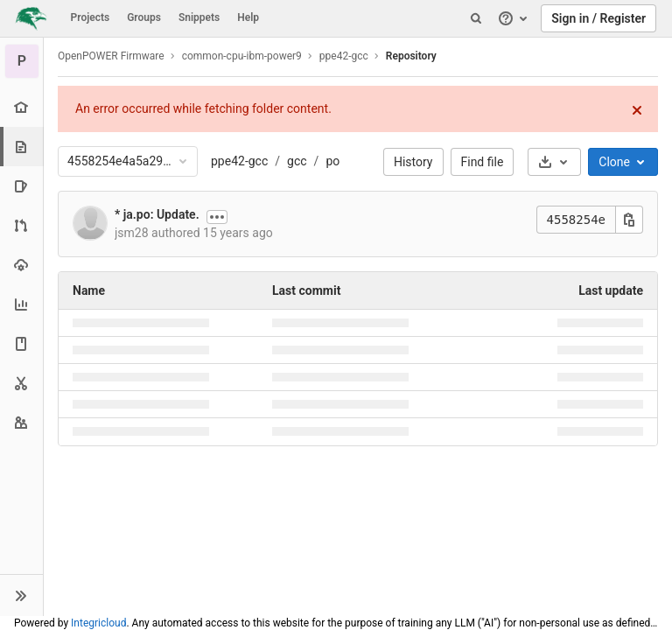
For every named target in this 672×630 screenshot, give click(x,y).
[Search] (476, 18)
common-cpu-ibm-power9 (242, 56)
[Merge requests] (21, 225)
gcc (297, 161)
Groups (144, 17)
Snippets (199, 17)
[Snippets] (21, 383)
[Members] (21, 422)
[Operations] (21, 265)
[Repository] (23, 147)
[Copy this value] (629, 220)
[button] (21, 595)
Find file (483, 162)
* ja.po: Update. (157, 214)
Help (248, 17)
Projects (91, 17)
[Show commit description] (217, 217)
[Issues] (21, 186)
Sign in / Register (598, 18)
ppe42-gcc (239, 161)
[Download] (554, 162)
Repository (411, 56)
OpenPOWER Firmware (111, 56)
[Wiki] (21, 343)
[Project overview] (21, 107)
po (332, 161)
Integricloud (98, 623)
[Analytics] (21, 304)
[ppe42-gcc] (22, 61)
